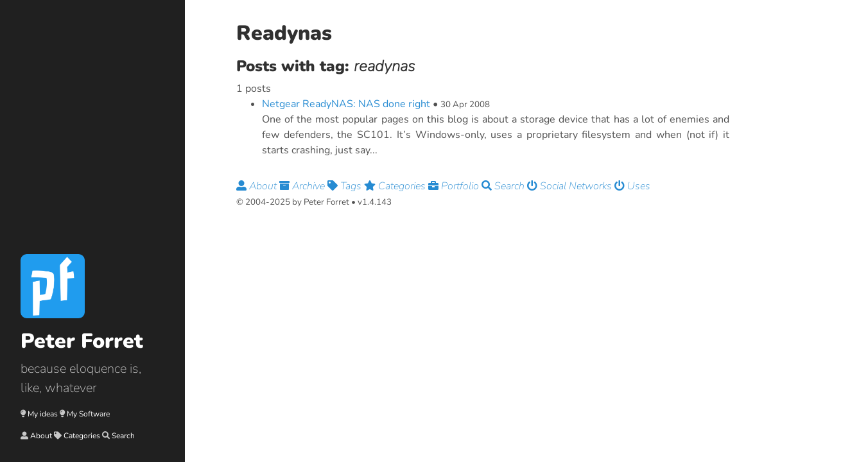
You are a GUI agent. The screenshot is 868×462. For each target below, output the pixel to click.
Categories (82, 436)
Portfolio (455, 186)
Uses (632, 186)
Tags (346, 186)
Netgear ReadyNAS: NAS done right (346, 104)
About (41, 436)
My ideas (43, 414)
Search (123, 436)
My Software (88, 414)
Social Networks (571, 186)
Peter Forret (82, 341)
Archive (303, 186)
